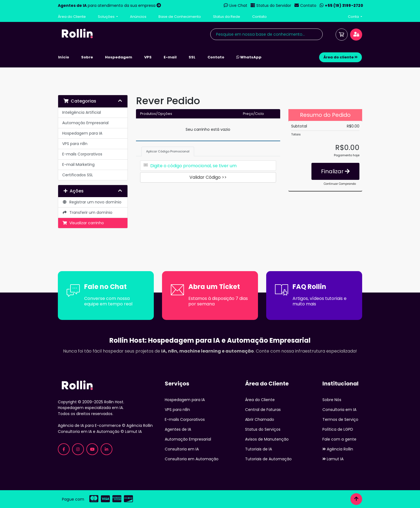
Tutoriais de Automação (268, 459)
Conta (354, 17)
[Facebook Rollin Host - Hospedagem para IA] (64, 449)
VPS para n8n (75, 144)
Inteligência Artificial (82, 112)
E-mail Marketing (78, 164)
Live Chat (238, 5)
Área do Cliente (72, 17)
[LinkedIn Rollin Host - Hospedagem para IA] (107, 449)
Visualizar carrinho (83, 223)
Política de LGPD (338, 429)
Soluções (107, 17)
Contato (308, 5)
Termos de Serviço (340, 419)
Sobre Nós (332, 400)
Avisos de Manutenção (267, 439)
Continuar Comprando (340, 184)
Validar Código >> (208, 177)
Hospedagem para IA (82, 133)
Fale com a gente (339, 439)
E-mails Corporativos (82, 154)
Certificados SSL (78, 175)
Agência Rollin (338, 449)
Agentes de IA (178, 429)
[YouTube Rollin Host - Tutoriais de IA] (92, 449)
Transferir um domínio (87, 212)
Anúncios (138, 17)
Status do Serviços (263, 429)
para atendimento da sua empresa (107, 5)
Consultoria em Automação (192, 459)
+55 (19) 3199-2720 (344, 6)
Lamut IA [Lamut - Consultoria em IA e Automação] (133, 432)
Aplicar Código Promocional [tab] (168, 151)
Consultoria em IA (182, 449)
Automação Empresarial (85, 123)
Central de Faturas (263, 410)
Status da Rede (227, 17)
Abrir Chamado (260, 419)
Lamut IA (333, 459)
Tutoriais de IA (259, 449)
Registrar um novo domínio (92, 202)
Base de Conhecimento (180, 17)
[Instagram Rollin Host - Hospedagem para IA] (78, 449)
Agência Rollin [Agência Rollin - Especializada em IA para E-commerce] (140, 425)
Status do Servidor (274, 5)
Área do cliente (340, 57)
